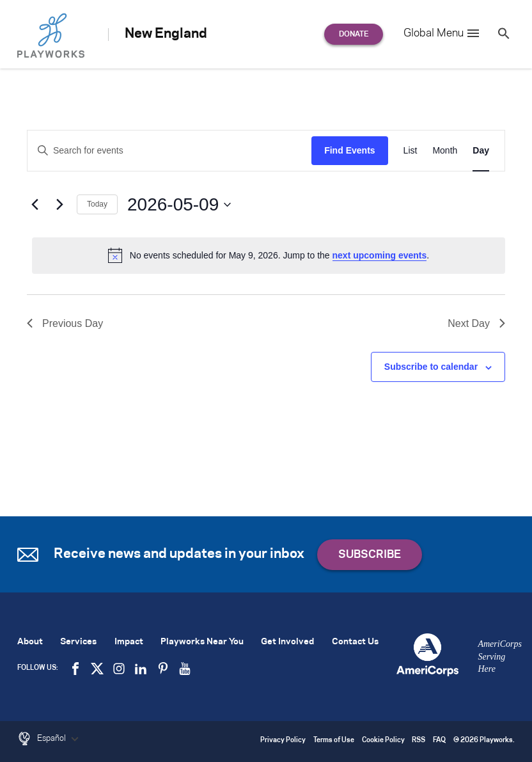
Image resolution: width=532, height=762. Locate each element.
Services (78, 642)
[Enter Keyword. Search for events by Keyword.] (169, 151)
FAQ (439, 741)
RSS (419, 741)
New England (166, 34)
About (30, 642)
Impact (129, 642)
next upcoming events (380, 255)
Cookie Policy (383, 741)
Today (97, 204)
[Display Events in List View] (411, 151)
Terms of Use (334, 741)
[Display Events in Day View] (481, 151)
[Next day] (59, 205)
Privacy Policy (283, 741)
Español (59, 739)
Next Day (476, 323)
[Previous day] (35, 205)
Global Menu (442, 33)
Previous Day (65, 323)
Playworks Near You (202, 642)
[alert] (269, 255)
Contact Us (355, 642)
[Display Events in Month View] (445, 151)
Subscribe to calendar (431, 367)
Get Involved (287, 642)
